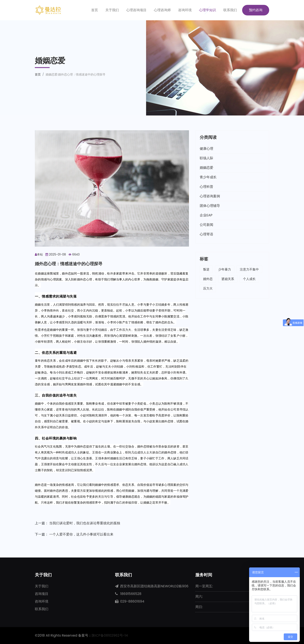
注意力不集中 (249, 269)
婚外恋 (208, 279)
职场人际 (206, 158)
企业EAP (206, 215)
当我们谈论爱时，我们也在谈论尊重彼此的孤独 (85, 523)
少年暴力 (225, 269)
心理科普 (206, 187)
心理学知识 (208, 10)
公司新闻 (206, 225)
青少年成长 (208, 177)
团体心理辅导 (210, 206)
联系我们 (230, 10)
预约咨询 (256, 10)
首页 (95, 10)
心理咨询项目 (136, 10)
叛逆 (206, 269)
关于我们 (112, 10)
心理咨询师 (162, 10)
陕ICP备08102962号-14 (110, 635)
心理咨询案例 (210, 196)
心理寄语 (206, 234)
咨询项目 (42, 594)
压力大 (208, 288)
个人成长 (249, 279)
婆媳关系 (228, 279)
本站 (39, 254)
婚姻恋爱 (206, 168)
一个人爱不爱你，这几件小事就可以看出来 (81, 534)
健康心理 (206, 149)
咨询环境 (185, 10)
